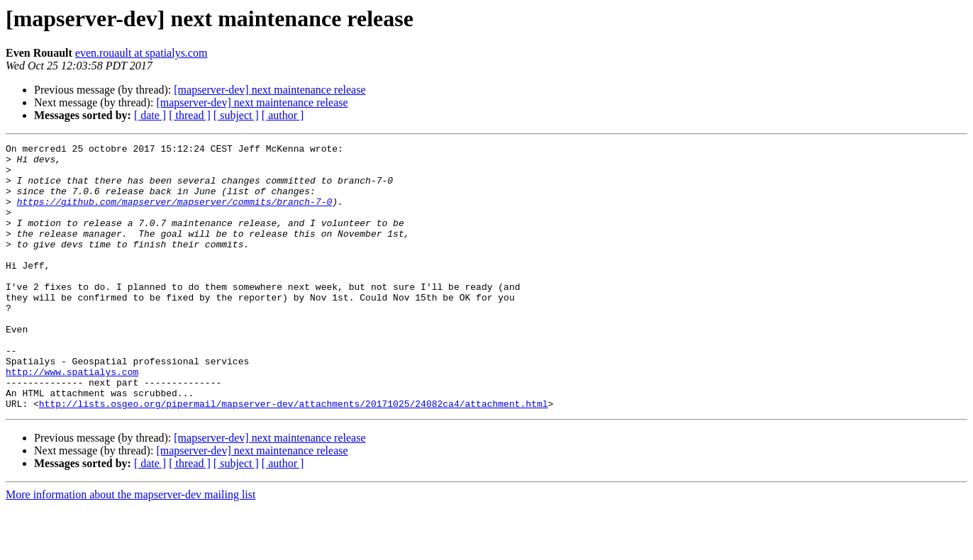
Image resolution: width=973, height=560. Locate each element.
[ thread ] (190, 115)
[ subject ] (236, 115)
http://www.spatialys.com (72, 418)
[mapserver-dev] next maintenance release (269, 90)
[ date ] (150, 115)
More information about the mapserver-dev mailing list (130, 548)
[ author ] (283, 115)
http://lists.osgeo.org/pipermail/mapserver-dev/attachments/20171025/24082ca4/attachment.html (294, 457)
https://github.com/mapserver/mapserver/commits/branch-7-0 (175, 214)
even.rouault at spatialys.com (141, 53)
